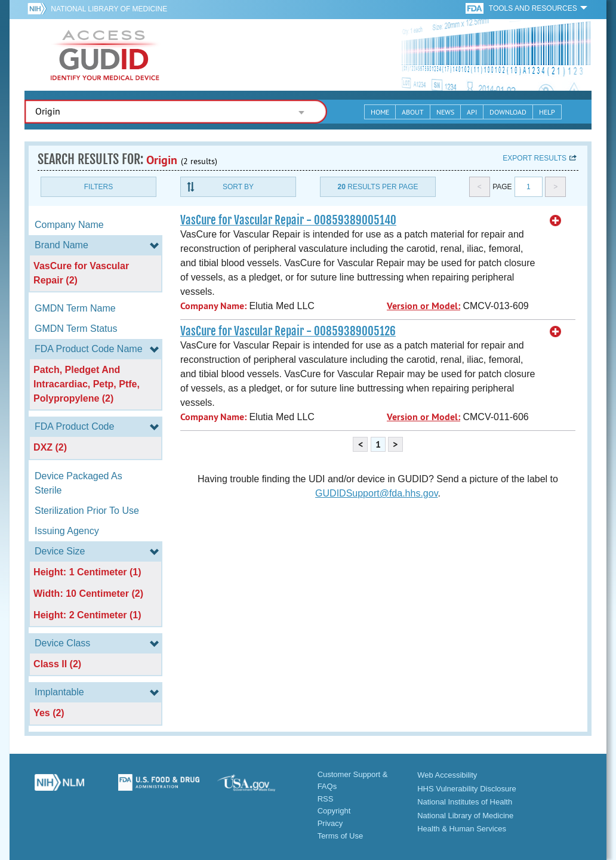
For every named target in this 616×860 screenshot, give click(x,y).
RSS (326, 799)
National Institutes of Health (465, 802)
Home (380, 112)
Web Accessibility (447, 775)
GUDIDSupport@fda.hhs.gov (376, 493)
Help (547, 112)
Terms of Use (341, 836)
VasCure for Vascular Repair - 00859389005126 (288, 331)
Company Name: (213, 306)
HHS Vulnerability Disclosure (467, 789)
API (472, 112)
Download (508, 112)
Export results (535, 158)
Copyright (334, 811)
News (445, 112)
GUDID (105, 55)
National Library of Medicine (109, 9)
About (413, 112)
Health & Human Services (462, 829)
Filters (98, 187)
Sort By (238, 187)
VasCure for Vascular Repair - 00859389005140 (288, 220)
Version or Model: (423, 306)
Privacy (330, 823)
